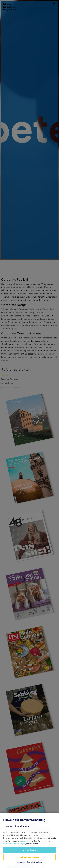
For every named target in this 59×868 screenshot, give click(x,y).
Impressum (21, 862)
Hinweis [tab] (8, 826)
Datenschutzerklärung (34, 862)
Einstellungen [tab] (22, 826)
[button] (30, 850)
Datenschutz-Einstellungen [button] (14, 844)
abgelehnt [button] (26, 841)
